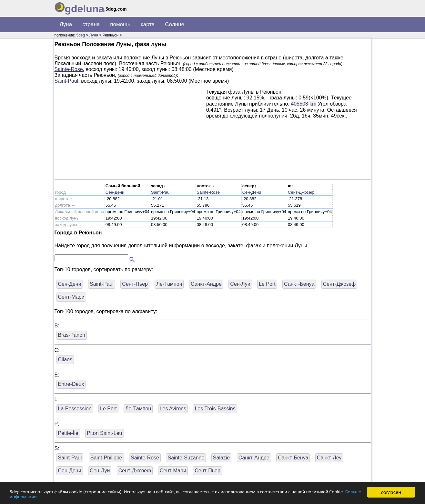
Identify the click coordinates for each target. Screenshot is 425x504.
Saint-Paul (66, 81)
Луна (66, 24)
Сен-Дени (115, 192)
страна (91, 24)
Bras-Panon (72, 335)
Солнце (175, 24)
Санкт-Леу (329, 458)
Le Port (267, 284)
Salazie (221, 458)
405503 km (304, 104)
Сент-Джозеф (301, 192)
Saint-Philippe (106, 458)
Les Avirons (173, 409)
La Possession (75, 409)
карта (148, 24)
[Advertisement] (130, 134)
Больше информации (78, 497)
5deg (81, 35)
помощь (120, 24)
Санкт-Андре (206, 284)
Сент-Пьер (135, 284)
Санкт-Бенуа (299, 284)
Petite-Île (68, 433)
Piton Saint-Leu (104, 433)
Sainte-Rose (69, 69)
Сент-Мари (71, 297)
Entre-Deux (71, 384)
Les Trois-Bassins (215, 409)
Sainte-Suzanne (186, 458)
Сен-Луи (240, 284)
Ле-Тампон (169, 284)
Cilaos (65, 360)
